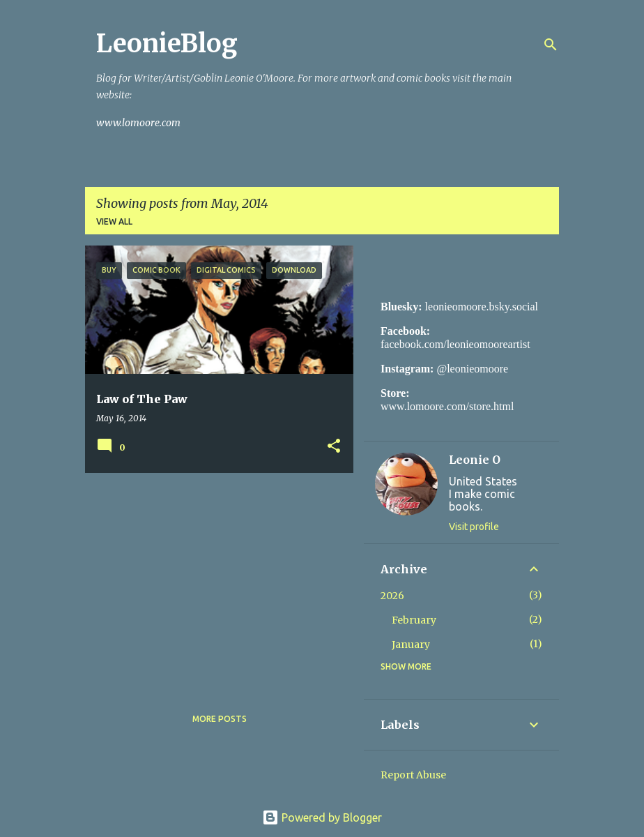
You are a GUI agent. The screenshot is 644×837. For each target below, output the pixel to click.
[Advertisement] (214, 581)
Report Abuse (413, 775)
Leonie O (475, 460)
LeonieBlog (167, 44)
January (411, 644)
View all (114, 221)
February (414, 620)
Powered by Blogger (322, 817)
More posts (220, 719)
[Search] (551, 45)
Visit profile (474, 527)
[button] (334, 447)
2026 (392, 596)
